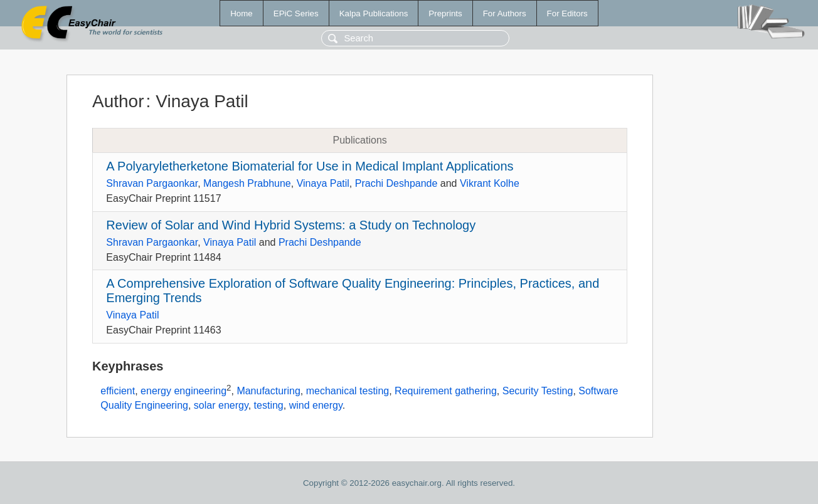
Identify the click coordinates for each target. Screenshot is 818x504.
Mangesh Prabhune (247, 183)
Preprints (445, 13)
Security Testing (538, 391)
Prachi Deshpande (396, 183)
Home (242, 13)
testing (269, 405)
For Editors (567, 13)
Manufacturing (268, 391)
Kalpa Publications (374, 13)
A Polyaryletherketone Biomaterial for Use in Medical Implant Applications (310, 166)
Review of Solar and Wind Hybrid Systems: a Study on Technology (291, 225)
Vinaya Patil (323, 183)
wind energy (316, 405)
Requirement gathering (446, 391)
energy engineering (183, 391)
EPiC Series (296, 13)
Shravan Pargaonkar (152, 183)
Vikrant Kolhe (490, 183)
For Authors (505, 13)
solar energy (221, 405)
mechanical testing (348, 391)
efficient (118, 391)
